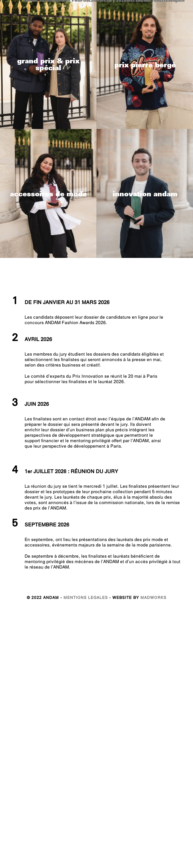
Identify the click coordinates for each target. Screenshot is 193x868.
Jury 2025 (116, 1)
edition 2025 (36, 1)
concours (58, 1)
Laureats (97, 1)
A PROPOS (78, 1)
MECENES (136, 1)
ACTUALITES (158, 1)
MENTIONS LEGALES (86, 604)
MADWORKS (153, 604)
